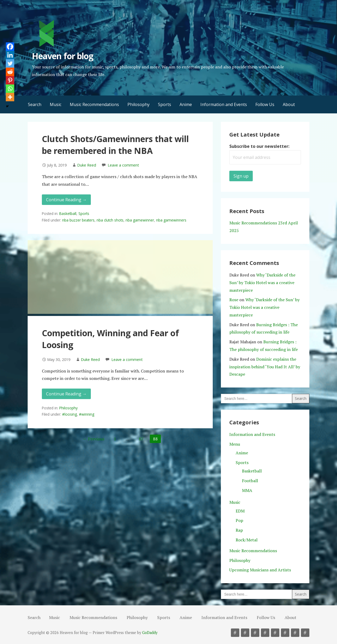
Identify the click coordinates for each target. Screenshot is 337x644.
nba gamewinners (171, 220)
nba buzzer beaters (78, 220)
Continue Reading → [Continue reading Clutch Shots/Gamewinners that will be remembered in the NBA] (66, 200)
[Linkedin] (10, 55)
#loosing (70, 414)
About (289, 104)
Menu (235, 444)
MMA (247, 490)
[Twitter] (10, 63)
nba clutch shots (110, 220)
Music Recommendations (94, 104)
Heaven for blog (63, 56)
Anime (186, 104)
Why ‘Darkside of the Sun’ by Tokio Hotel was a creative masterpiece (262, 283)
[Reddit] (10, 72)
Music (56, 104)
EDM (240, 511)
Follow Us (265, 104)
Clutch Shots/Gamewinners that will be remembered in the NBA (115, 145)
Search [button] (35, 104)
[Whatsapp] (10, 89)
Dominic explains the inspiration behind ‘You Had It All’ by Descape (265, 367)
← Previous (93, 439)
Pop (239, 520)
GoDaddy (150, 633)
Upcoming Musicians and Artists (260, 570)
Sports (165, 104)
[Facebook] (10, 47)
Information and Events (224, 104)
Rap (239, 530)
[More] (10, 97)
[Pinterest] (10, 80)
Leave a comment (123, 165)
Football (250, 481)
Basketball (68, 213)
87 (141, 439)
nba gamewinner (140, 220)
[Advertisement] (120, 277)
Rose (234, 300)
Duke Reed (87, 165)
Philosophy (138, 104)
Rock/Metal (247, 540)
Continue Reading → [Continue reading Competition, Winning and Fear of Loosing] (66, 394)
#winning (87, 414)
